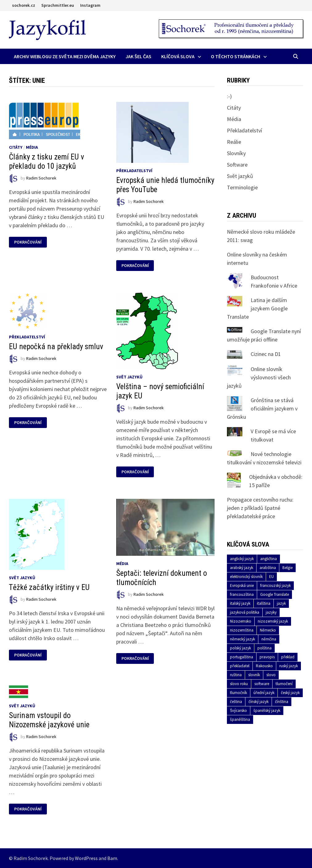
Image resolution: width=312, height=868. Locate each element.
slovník (254, 675)
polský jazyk (240, 648)
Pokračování (28, 242)
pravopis (267, 657)
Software (237, 165)
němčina (269, 639)
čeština (236, 702)
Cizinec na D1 (266, 354)
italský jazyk (240, 603)
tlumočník (238, 693)
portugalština (242, 657)
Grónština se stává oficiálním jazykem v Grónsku (262, 408)
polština (265, 648)
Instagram (90, 5)
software (262, 684)
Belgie (287, 568)
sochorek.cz (24, 5)
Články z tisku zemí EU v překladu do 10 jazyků (47, 161)
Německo (268, 630)
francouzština (242, 594)
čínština (282, 702)
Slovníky (236, 153)
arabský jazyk (242, 568)
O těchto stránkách (236, 56)
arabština (268, 568)
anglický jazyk (242, 559)
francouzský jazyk (275, 585)
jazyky (271, 612)
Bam (112, 858)
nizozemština (242, 630)
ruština (236, 675)
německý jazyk (242, 639)
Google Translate (275, 594)
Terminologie (242, 187)
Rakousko (264, 666)
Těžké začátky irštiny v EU (49, 587)
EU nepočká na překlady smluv (56, 347)
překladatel (240, 666)
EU (271, 577)
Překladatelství (134, 171)
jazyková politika (245, 612)
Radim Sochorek (41, 178)
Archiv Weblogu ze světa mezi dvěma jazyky (65, 56)
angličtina (269, 559)
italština (264, 603)
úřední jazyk (264, 693)
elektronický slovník (246, 577)
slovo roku (239, 684)
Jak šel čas (138, 56)
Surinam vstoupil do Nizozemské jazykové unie (49, 720)
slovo (271, 675)
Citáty (16, 147)
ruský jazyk (289, 666)
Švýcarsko (238, 711)
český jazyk (290, 693)
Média (32, 147)
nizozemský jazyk (273, 621)
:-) (229, 96)
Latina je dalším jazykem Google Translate (257, 308)
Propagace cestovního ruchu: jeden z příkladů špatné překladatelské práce (260, 508)
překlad (288, 657)
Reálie (234, 142)
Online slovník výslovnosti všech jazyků (259, 377)
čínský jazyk (259, 702)
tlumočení (284, 684)
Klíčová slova (178, 56)
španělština (240, 719)
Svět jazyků (129, 377)
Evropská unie (242, 585)
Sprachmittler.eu (58, 5)
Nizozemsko (241, 621)
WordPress (86, 858)
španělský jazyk (267, 711)
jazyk (281, 603)
